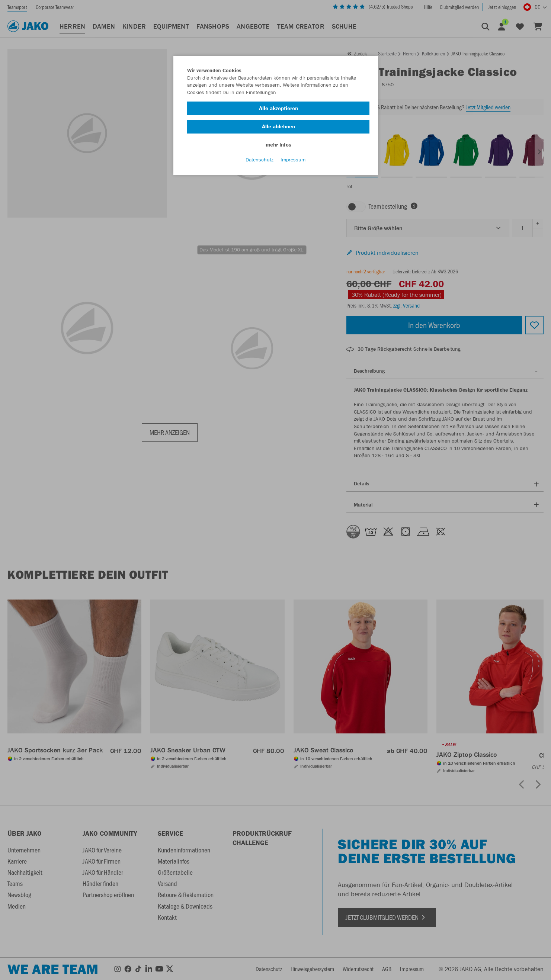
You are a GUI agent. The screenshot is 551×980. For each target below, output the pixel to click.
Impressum (293, 164)
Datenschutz (260, 164)
